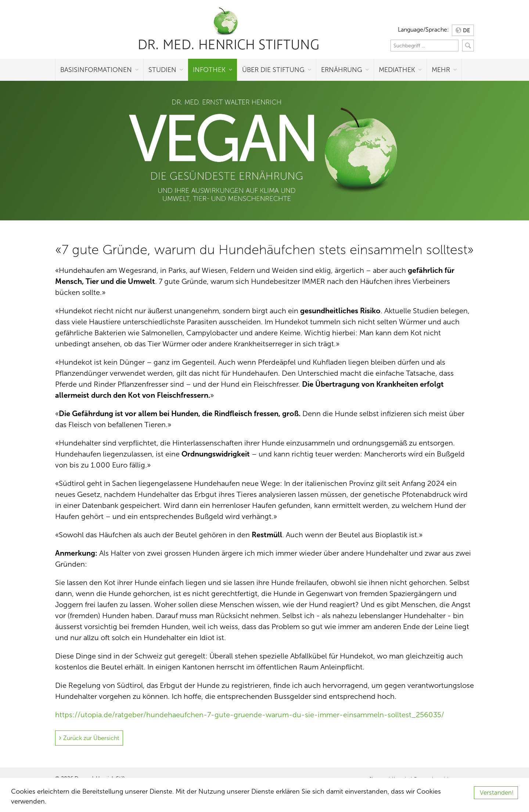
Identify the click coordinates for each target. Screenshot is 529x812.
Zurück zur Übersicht (91, 738)
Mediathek (397, 70)
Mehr (441, 70)
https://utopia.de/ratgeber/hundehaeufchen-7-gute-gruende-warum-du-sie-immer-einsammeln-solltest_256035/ (250, 715)
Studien (162, 70)
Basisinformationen (96, 70)
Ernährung (342, 70)
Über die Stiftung (273, 70)
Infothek (209, 70)
